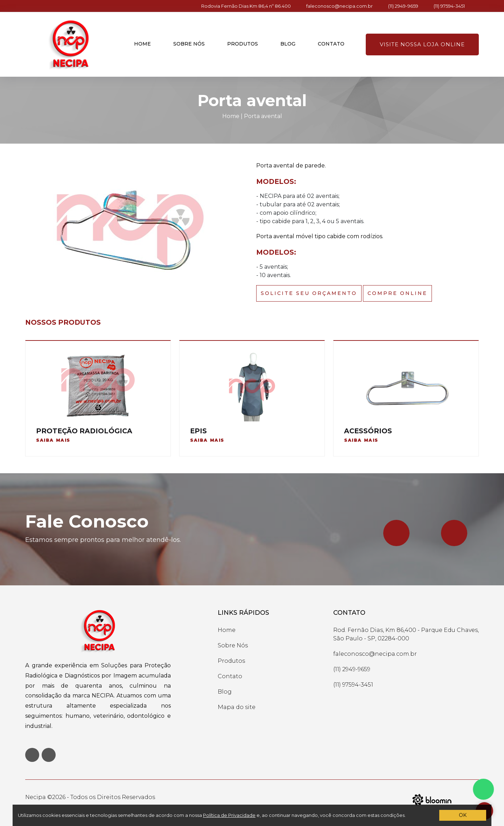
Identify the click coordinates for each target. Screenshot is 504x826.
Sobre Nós (233, 645)
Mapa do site (237, 707)
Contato (331, 44)
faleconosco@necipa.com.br (339, 6)
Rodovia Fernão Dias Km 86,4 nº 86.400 (246, 6)
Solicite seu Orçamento (309, 293)
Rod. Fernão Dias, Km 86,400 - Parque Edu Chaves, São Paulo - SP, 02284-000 (406, 634)
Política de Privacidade (229, 815)
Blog (288, 44)
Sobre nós (189, 44)
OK (463, 815)
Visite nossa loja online (422, 44)
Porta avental (263, 116)
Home (142, 44)
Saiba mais (53, 440)
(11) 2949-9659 (403, 6)
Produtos (243, 44)
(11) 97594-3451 (449, 6)
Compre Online (397, 293)
